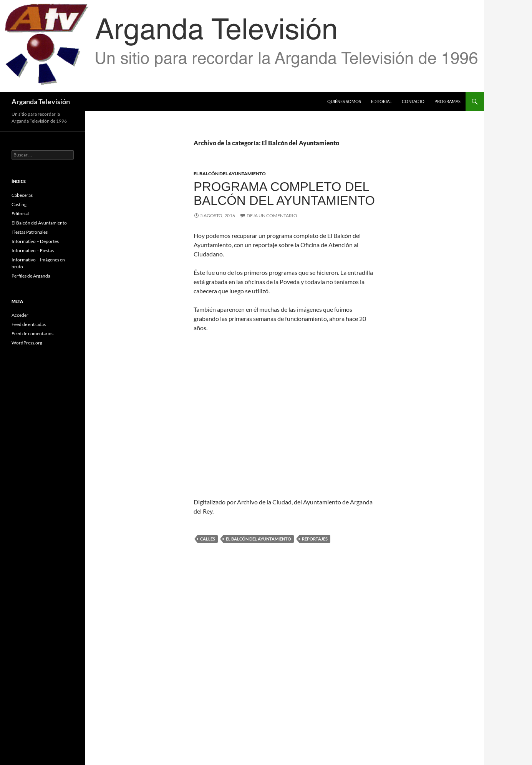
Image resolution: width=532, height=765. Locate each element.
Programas (447, 101)
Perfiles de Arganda (31, 276)
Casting (19, 204)
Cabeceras (22, 195)
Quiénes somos (344, 101)
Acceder (20, 315)
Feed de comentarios (32, 333)
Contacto (413, 101)
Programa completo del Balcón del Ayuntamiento (284, 194)
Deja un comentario (272, 215)
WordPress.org (27, 343)
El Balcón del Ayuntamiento (230, 174)
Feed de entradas (29, 324)
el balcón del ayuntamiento (259, 539)
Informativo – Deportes (35, 241)
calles (208, 539)
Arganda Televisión (41, 101)
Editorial (381, 101)
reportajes (315, 539)
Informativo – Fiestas (33, 250)
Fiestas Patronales (30, 232)
